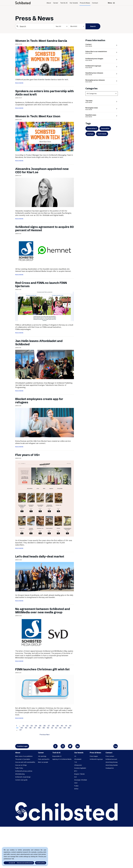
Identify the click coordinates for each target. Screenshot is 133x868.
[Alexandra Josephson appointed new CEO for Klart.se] (45, 192)
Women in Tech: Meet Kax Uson (38, 116)
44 (22, 728)
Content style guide (21, 780)
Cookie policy (41, 863)
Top (116, 746)
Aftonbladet (78, 759)
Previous (43, 735)
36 (44, 726)
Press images (94, 756)
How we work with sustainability (25, 762)
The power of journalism (23, 759)
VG (75, 756)
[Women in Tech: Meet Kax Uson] (45, 136)
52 (56, 728)
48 (39, 728)
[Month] (77, 26)
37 (49, 726)
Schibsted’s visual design (23, 777)
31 (23, 726)
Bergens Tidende (79, 774)
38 (53, 726)
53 (60, 728)
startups (90, 134)
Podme (76, 786)
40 (62, 726)
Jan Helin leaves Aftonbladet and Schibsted (39, 343)
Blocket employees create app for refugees (39, 401)
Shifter (76, 789)
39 (57, 726)
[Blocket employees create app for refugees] (45, 422)
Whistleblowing (20, 774)
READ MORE (19, 83)
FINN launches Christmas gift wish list (42, 669)
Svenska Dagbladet (80, 768)
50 (48, 728)
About (49, 3)
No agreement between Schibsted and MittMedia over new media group (43, 611)
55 (69, 728)
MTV (76, 771)
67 (21, 730)
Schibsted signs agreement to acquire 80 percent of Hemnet (44, 229)
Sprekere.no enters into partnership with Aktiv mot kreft (44, 93)
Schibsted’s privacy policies (24, 771)
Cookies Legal (22, 746)
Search (93, 26)
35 (40, 726)
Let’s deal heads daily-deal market (40, 556)
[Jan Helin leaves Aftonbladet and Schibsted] (45, 364)
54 (65, 728)
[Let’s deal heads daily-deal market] (45, 577)
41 (66, 726)
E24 (75, 777)
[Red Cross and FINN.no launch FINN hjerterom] (45, 306)
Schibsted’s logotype (96, 759)
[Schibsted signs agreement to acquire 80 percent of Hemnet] (45, 250)
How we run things (21, 765)
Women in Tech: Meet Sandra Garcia (41, 41)
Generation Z (92, 128)
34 (36, 726)
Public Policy (19, 768)
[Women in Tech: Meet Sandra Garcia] (45, 61)
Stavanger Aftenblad (81, 780)
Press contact (110, 756)
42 (70, 726)
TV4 (76, 762)
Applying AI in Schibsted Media (62, 759)
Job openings (42, 756)
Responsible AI (57, 756)
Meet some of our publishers (24, 756)
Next (48, 735)
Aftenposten (78, 765)
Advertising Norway (112, 762)
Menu (111, 3)
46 (30, 728)
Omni (76, 783)
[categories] (102, 94)
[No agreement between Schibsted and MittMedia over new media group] (45, 632)
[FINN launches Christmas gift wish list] (45, 689)
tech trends (102, 134)
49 (44, 728)
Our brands (74, 3)
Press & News (85, 3)
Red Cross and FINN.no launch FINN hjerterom (41, 284)
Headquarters (110, 768)
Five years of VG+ (28, 455)
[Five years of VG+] (45, 498)
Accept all (9, 863)
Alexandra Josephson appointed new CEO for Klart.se (42, 170)
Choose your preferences (25, 863)
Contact (95, 3)
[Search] (35, 26)
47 (35, 728)
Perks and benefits (44, 759)
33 (32, 726)
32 (27, 726)
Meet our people (43, 762)
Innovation (105, 128)
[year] (61, 26)
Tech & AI (64, 3)
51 (52, 728)
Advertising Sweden (112, 765)
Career (56, 3)
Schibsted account (111, 759)
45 (26, 728)
